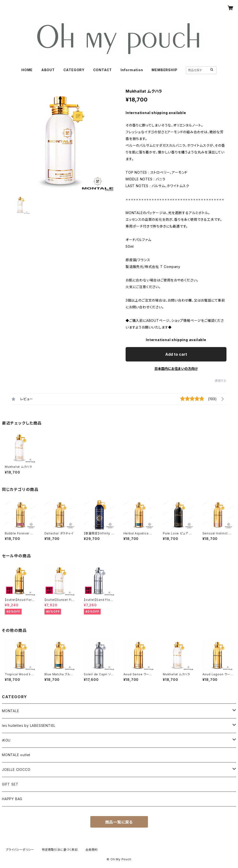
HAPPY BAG (12, 799)
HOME (27, 70)
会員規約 (92, 850)
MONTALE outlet (16, 755)
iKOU (6, 740)
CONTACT (103, 70)
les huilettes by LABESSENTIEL (29, 725)
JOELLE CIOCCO (16, 770)
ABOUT (48, 70)
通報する (221, 381)
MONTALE (11, 711)
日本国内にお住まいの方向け (176, 369)
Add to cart (176, 354)
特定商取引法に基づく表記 (60, 850)
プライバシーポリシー (20, 850)
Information (132, 70)
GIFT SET (10, 784)
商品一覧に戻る (119, 822)
